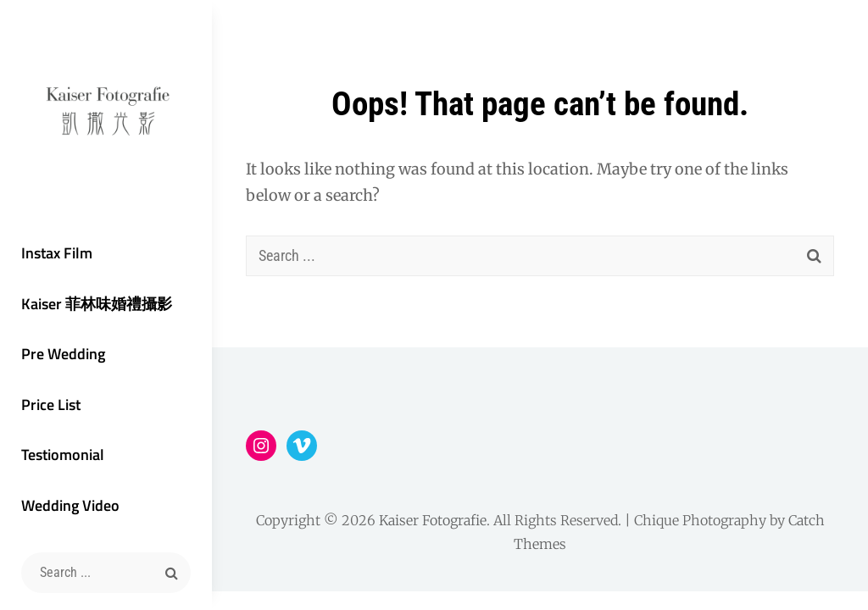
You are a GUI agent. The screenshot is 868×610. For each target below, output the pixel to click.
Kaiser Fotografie (433, 520)
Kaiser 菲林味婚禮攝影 (97, 304)
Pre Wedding (63, 354)
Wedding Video (70, 505)
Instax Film (57, 253)
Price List (51, 405)
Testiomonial (63, 455)
